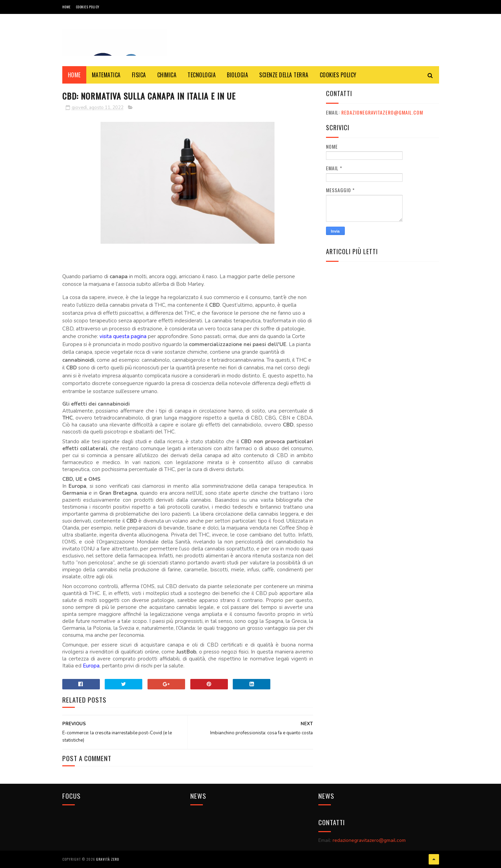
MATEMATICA (106, 75)
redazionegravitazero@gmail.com (382, 112)
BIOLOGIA (237, 75)
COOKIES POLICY (88, 7)
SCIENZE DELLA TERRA (284, 75)
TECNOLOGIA (202, 75)
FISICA (139, 75)
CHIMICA (167, 75)
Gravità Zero (108, 859)
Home (66, 7)
